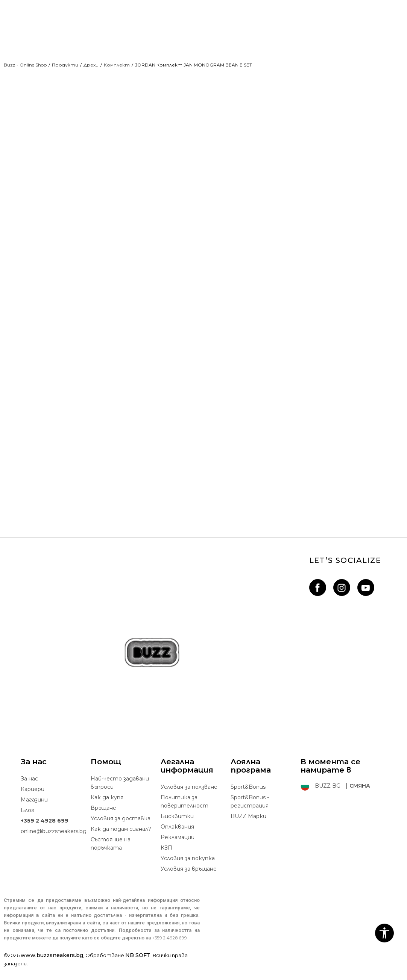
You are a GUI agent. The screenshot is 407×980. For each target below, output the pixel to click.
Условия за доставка (121, 831)
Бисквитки (177, 829)
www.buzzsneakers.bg (52, 968)
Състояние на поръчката (111, 856)
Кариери (33, 802)
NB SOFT (138, 968)
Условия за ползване (189, 799)
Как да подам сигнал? (121, 841)
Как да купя (107, 810)
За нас (29, 791)
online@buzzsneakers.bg (54, 844)
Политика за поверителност (185, 814)
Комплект (117, 65)
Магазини (34, 812)
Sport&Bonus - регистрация (250, 814)
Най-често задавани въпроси (120, 795)
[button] (384, 933)
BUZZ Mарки (248, 829)
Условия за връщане (189, 881)
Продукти (65, 65)
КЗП (166, 860)
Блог (27, 823)
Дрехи (91, 65)
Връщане (103, 820)
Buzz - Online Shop (25, 65)
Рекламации (178, 850)
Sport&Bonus (248, 799)
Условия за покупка (188, 871)
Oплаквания (177, 839)
